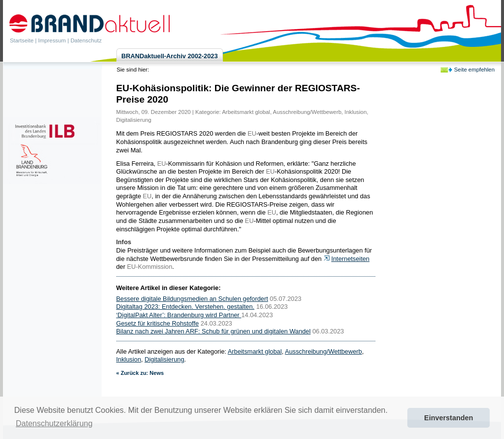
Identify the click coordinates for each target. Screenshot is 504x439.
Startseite (22, 40)
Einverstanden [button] (449, 418)
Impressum (52, 40)
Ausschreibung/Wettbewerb (307, 112)
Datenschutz (86, 40)
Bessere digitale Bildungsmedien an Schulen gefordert (192, 299)
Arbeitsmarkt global (246, 112)
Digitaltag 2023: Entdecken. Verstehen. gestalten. (185, 307)
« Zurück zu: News (140, 373)
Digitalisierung (134, 120)
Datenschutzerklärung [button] (54, 423)
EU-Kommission (150, 267)
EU (252, 133)
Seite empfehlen (474, 70)
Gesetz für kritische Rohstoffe (158, 323)
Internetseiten (351, 259)
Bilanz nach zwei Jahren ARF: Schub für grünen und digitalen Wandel (214, 331)
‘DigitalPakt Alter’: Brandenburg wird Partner (179, 315)
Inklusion (356, 112)
